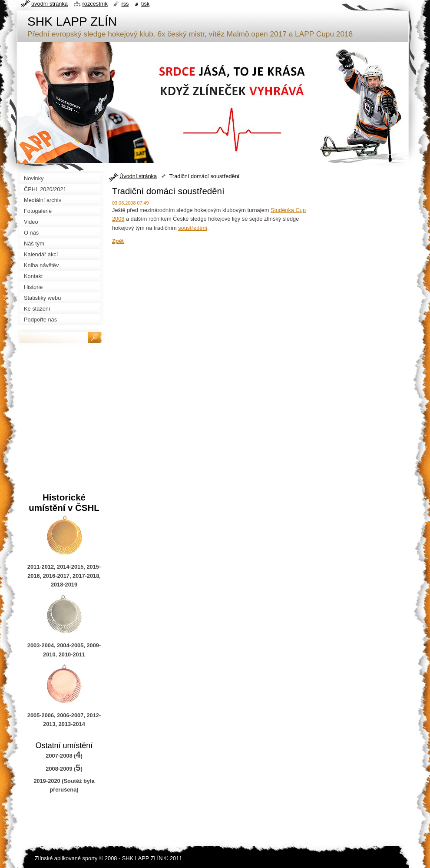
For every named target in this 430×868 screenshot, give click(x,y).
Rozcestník (95, 4)
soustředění (193, 228)
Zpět (118, 241)
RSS (125, 4)
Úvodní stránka (138, 176)
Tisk (145, 4)
